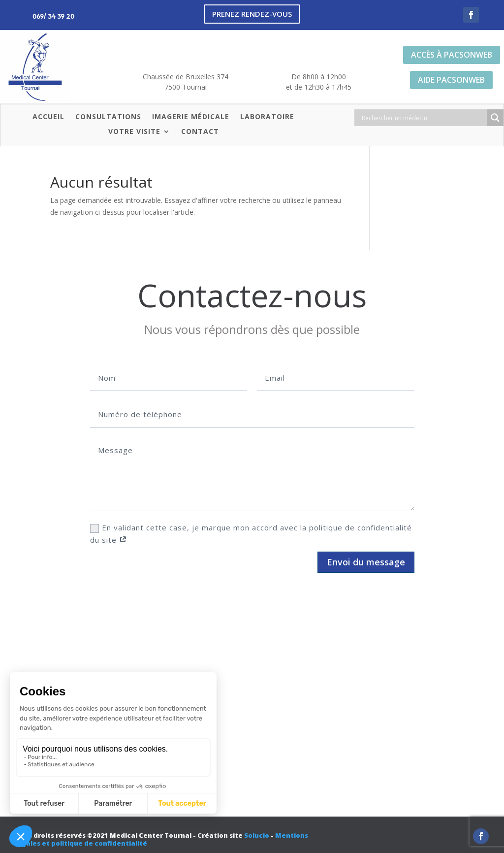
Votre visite (134, 132)
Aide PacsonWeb (451, 80)
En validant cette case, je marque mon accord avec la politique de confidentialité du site (251, 534)
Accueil (48, 117)
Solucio (257, 835)
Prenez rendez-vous (252, 14)
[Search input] (423, 118)
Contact (200, 132)
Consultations (108, 117)
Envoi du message (366, 562)
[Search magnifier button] (495, 118)
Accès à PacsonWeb (452, 55)
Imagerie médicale (191, 117)
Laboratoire (267, 117)
